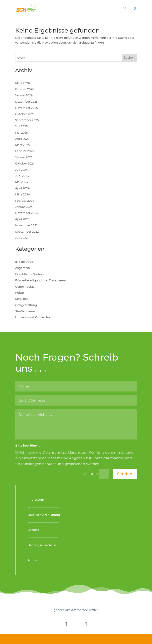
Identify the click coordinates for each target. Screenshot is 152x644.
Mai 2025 (22, 133)
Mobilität (22, 299)
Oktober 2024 (25, 164)
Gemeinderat (25, 287)
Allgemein (23, 268)
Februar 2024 (25, 201)
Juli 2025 (21, 126)
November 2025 (27, 108)
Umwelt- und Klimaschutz (34, 317)
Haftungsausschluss (42, 545)
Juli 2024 (22, 170)
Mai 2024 (22, 182)
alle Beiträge (24, 262)
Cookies (33, 530)
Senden (125, 474)
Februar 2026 (25, 89)
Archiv (32, 560)
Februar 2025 (25, 151)
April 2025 (22, 139)
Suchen (129, 58)
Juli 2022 (21, 238)
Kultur (20, 293)
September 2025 (27, 120)
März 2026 (23, 83)
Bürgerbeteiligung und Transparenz (41, 280)
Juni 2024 (22, 176)
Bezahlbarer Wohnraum (32, 274)
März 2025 (22, 145)
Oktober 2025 (25, 114)
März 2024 (23, 194)
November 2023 (27, 213)
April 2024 (22, 188)
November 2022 (27, 225)
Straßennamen (26, 311)
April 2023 (22, 219)
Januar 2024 (24, 207)
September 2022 (27, 232)
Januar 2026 (24, 95)
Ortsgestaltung (26, 305)
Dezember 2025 (27, 102)
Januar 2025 (24, 157)
